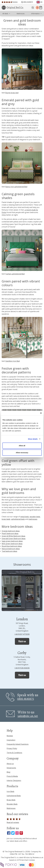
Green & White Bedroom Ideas (13, 536)
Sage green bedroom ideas (12, 541)
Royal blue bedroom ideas (12, 546)
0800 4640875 (26, 699)
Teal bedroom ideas (9, 551)
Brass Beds (11, 800)
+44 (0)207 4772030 (22, 634)
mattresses (33, 519)
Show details (33, 439)
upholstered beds (18, 519)
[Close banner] (41, 413)
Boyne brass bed (12, 93)
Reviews (10, 736)
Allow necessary (22, 453)
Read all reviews (14, 821)
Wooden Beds (12, 804)
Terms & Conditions (14, 753)
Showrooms (11, 768)
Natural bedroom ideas (11, 549)
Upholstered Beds (14, 796)
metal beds (25, 517)
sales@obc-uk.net (28, 716)
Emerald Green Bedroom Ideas (14, 539)
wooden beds (35, 517)
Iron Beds (10, 791)
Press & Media (12, 776)
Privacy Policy (12, 748)
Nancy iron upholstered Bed (16, 187)
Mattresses (11, 808)
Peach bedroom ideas (10, 533)
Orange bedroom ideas (11, 531)
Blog (8, 772)
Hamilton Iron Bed (12, 361)
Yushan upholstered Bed (15, 274)
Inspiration (11, 740)
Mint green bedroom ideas (12, 544)
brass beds (6, 519)
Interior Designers (14, 780)
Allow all (22, 446)
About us (10, 764)
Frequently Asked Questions (18, 744)
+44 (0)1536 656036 (22, 668)
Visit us (22, 641)
